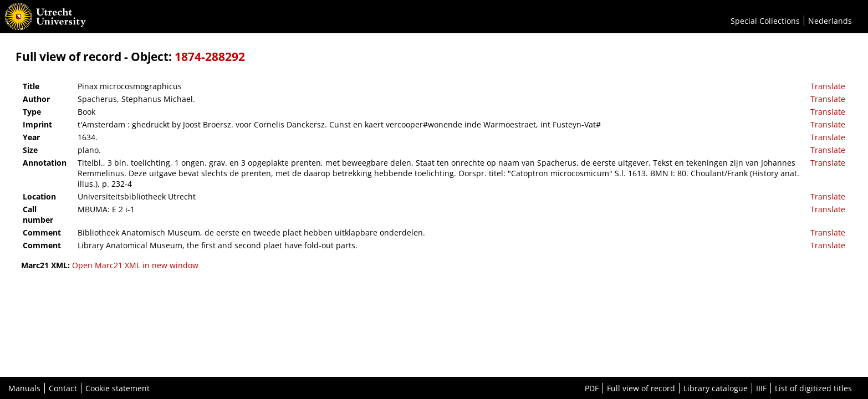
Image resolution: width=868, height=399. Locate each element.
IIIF (761, 388)
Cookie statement (118, 388)
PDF (592, 388)
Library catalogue (716, 388)
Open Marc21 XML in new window (135, 265)
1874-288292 (210, 57)
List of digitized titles (813, 388)
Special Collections (765, 21)
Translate (828, 86)
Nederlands (830, 21)
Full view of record (641, 388)
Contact (63, 388)
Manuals (24, 388)
